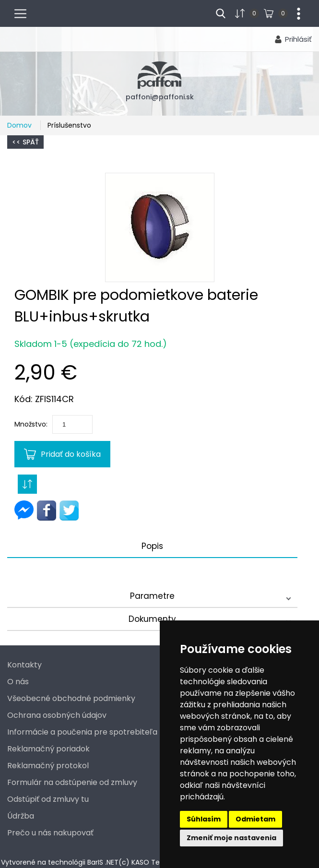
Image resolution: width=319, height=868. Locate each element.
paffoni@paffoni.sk (160, 97)
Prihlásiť (298, 39)
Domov (20, 125)
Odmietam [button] (255, 819)
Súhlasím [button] (204, 819)
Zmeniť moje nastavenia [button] (231, 838)
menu (24, 12)
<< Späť (25, 142)
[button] (160, 227)
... (295, 12)
